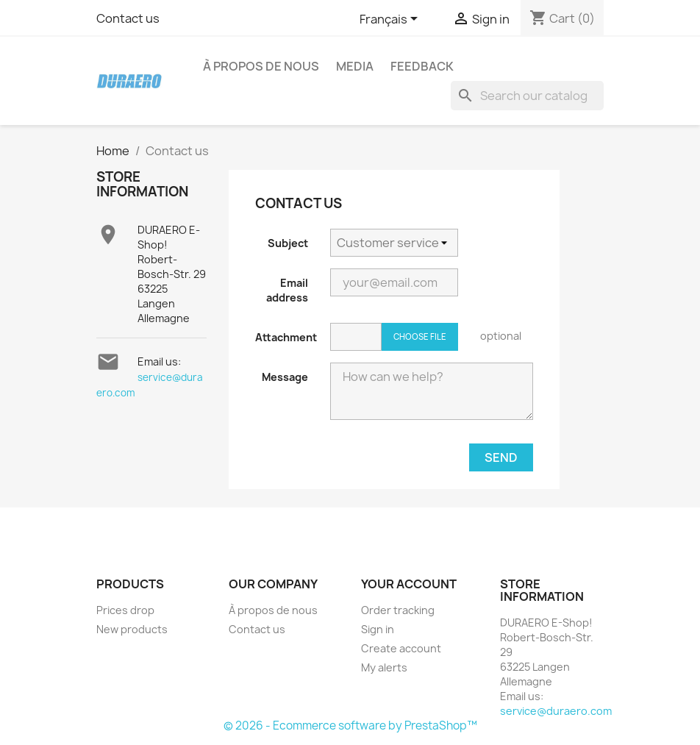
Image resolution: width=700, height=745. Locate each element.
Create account (401, 648)
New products (132, 629)
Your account (409, 584)
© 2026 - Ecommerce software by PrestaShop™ (350, 726)
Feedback (422, 66)
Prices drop (125, 610)
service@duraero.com (556, 711)
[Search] (527, 96)
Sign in (378, 629)
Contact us (128, 18)
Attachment (286, 337)
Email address (287, 290)
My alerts (384, 667)
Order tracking (398, 610)
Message (285, 377)
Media (355, 66)
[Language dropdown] (391, 20)
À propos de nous (261, 66)
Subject (288, 243)
